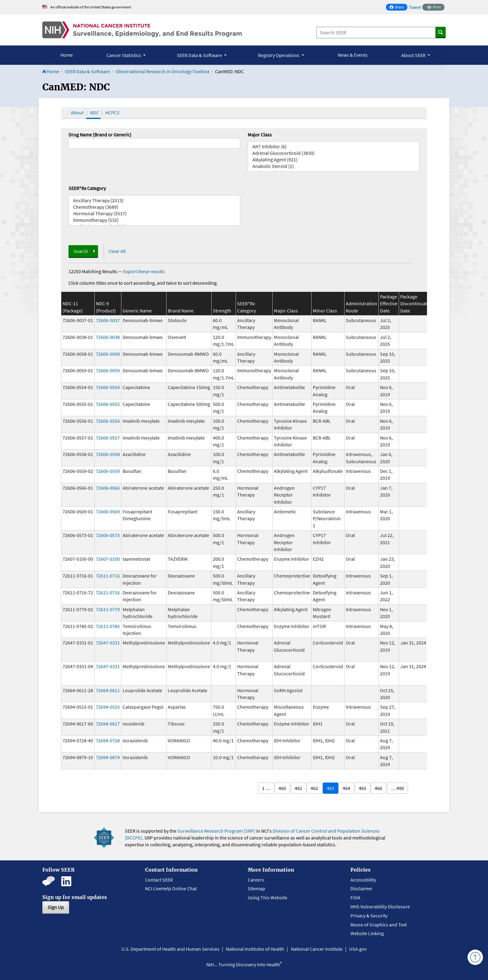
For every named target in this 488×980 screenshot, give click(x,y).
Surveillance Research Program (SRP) (216, 831)
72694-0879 (108, 757)
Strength (222, 311)
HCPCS (112, 112)
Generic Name (137, 311)
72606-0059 (108, 370)
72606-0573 (108, 535)
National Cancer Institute (317, 949)
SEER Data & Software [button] (200, 55)
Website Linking (367, 933)
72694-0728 (108, 740)
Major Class (260, 135)
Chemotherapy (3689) (154, 207)
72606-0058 (108, 354)
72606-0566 (108, 488)
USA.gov (358, 949)
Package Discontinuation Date (417, 304)
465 (363, 788)
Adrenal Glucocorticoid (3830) (334, 153)
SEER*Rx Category (87, 188)
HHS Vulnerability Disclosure (380, 906)
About (77, 112)
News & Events (353, 55)
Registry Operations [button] (279, 55)
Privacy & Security (369, 916)
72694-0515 (108, 707)
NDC (94, 112)
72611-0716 (108, 576)
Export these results (144, 271)
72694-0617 (108, 724)
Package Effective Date (389, 304)
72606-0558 (108, 454)
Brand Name (181, 311)
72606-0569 (108, 511)
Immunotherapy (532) (154, 220)
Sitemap (256, 888)
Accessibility (363, 880)
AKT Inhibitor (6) (334, 147)
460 (282, 788)
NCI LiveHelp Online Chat (171, 888)
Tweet (415, 7)
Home (67, 55)
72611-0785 (108, 626)
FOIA (355, 897)
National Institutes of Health (255, 949)
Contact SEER (159, 880)
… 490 (397, 788)
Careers (256, 880)
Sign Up (56, 907)
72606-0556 (108, 421)
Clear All (117, 251)
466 (378, 788)
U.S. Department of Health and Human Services (170, 949)
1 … (266, 788)
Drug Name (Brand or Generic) (100, 135)
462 (314, 788)
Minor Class (325, 311)
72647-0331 (108, 643)
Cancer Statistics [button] (124, 55)
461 (298, 788)
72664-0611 (108, 690)
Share (398, 8)
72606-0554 (108, 387)
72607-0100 (108, 559)
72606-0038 (108, 337)
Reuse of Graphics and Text (379, 925)
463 (331, 788)
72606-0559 (108, 471)
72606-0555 (108, 404)
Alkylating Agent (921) (334, 160)
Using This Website (267, 897)
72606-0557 (108, 438)
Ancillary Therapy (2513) (154, 200)
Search (81, 251)
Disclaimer (361, 888)
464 (346, 788)
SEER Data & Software (87, 71)
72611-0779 (108, 609)
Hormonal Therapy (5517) (154, 214)
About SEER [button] (414, 55)
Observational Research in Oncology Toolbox (163, 71)
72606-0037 (108, 320)
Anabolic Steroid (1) (334, 166)
